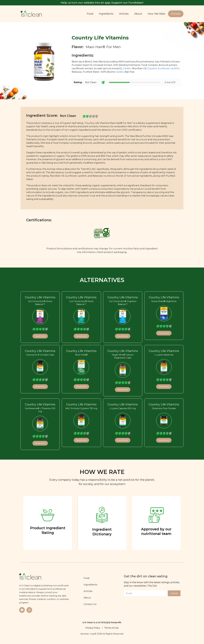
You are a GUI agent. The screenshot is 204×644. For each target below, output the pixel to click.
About (138, 14)
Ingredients (106, 14)
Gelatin (127, 68)
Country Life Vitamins (40, 297)
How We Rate (156, 14)
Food (90, 14)
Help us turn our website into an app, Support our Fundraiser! (102, 3)
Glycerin (152, 68)
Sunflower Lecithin (169, 68)
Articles (124, 14)
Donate (176, 14)
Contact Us (91, 604)
